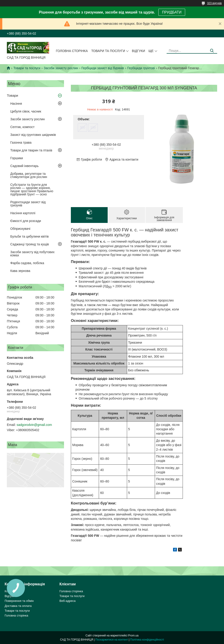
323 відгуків (214, 3)
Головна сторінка (72, 51)
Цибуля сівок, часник (26, 111)
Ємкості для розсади (26, 221)
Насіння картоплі (23, 213)
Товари (12, 95)
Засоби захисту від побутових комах (32, 254)
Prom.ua (133, 636)
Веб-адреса (68, 601)
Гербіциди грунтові (141, 68)
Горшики (17, 158)
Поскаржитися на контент (112, 640)
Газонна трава (21, 143)
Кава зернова (20, 271)
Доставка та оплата (18, 606)
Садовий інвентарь (24, 166)
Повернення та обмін (19, 601)
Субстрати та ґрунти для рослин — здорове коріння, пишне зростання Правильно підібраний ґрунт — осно (32, 189)
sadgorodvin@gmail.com (34, 425)
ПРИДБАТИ (172, 12)
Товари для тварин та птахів (31, 150)
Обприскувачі (20, 229)
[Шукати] (212, 51)
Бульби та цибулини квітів (29, 236)
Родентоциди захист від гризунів (28, 204)
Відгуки (138, 51)
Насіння (16, 104)
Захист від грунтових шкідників (33, 135)
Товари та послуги (108, 51)
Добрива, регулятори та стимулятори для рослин (29, 175)
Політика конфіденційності (147, 640)
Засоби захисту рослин (61, 68)
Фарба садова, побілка (27, 263)
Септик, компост (22, 127)
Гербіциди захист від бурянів (103, 68)
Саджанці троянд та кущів (30, 244)
